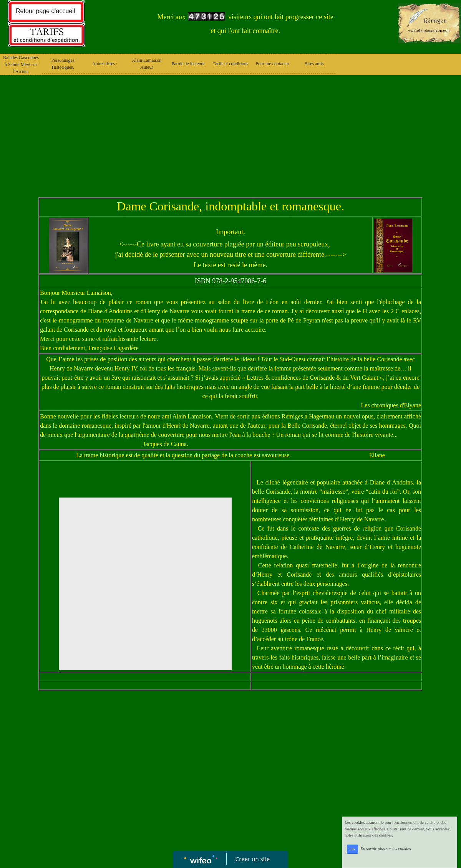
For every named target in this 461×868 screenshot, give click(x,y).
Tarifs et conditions (230, 64)
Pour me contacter (272, 64)
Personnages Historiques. (63, 64)
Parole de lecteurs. (189, 64)
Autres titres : (105, 64)
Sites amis (314, 64)
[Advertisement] (230, 140)
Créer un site (253, 859)
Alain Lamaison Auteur (147, 64)
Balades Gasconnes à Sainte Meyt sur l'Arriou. (21, 64)
